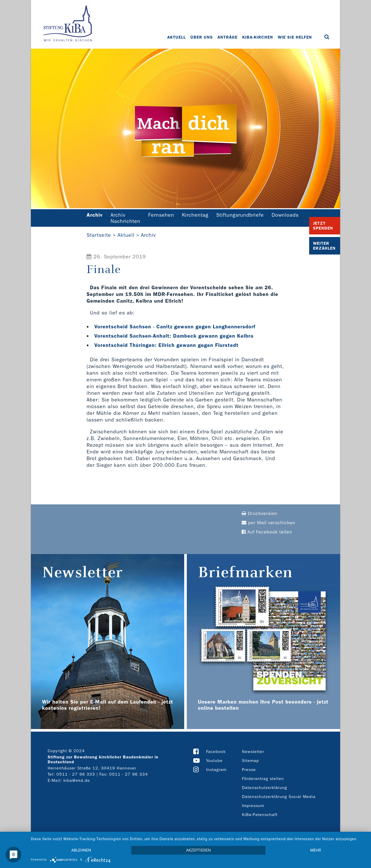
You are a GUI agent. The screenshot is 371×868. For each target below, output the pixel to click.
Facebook (216, 752)
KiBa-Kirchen (258, 37)
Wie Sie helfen (295, 37)
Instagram (216, 770)
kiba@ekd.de (77, 780)
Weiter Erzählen (324, 246)
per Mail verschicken (268, 523)
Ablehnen (81, 850)
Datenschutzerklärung (264, 788)
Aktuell (176, 37)
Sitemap (250, 761)
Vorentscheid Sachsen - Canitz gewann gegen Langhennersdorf (175, 327)
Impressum (253, 806)
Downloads (285, 215)
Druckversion (260, 514)
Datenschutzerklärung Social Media (279, 797)
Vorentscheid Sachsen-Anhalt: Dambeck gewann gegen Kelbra (174, 336)
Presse (249, 770)
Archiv (148, 235)
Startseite (99, 235)
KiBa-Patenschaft (260, 815)
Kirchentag (195, 215)
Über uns (202, 37)
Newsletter (253, 752)
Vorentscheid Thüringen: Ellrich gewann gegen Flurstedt (166, 345)
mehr (316, 850)
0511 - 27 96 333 (76, 774)
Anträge (227, 37)
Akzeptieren (198, 850)
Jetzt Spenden (323, 226)
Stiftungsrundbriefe (240, 215)
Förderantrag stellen (263, 779)
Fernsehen (161, 215)
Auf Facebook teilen (267, 532)
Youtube (214, 761)
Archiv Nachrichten (125, 218)
